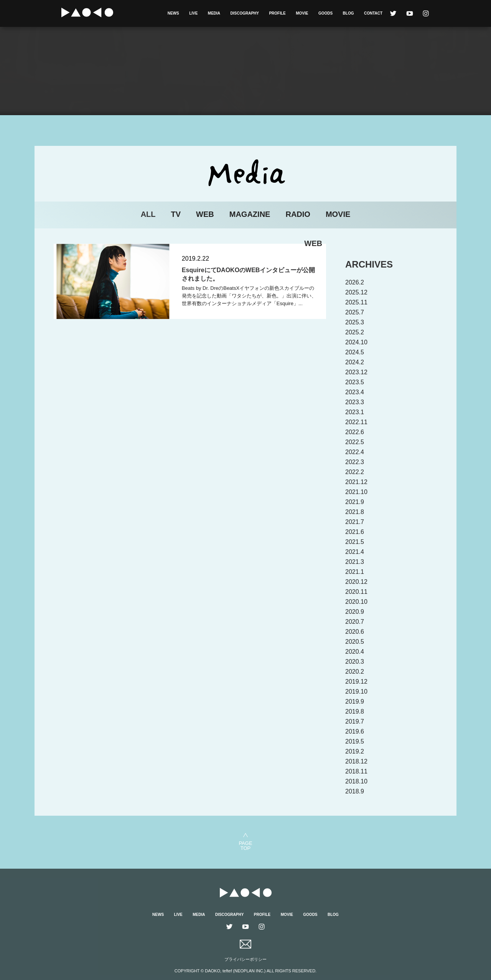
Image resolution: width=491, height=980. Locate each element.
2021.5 (355, 542)
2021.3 (355, 562)
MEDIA (214, 13)
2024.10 (356, 342)
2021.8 (355, 512)
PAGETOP (245, 845)
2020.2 (355, 672)
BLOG (348, 13)
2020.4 (355, 652)
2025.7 (355, 312)
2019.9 (355, 702)
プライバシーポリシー (245, 959)
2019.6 (355, 731)
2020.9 (355, 612)
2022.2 (355, 472)
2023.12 (356, 372)
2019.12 (356, 682)
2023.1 (355, 412)
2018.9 (355, 791)
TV (176, 214)
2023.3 (355, 402)
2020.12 (356, 582)
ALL (148, 214)
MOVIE (302, 13)
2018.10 (356, 781)
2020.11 (356, 592)
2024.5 (355, 352)
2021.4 (355, 552)
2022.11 (356, 422)
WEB (205, 214)
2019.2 (355, 751)
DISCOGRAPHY (245, 13)
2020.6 (355, 632)
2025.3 (355, 322)
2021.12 (356, 482)
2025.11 (356, 302)
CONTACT (373, 13)
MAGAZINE (250, 214)
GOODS (325, 13)
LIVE (193, 13)
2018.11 (356, 771)
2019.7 (355, 721)
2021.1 (355, 572)
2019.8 (355, 711)
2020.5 (355, 642)
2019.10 (356, 692)
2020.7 (355, 622)
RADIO (298, 214)
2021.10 (356, 492)
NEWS (173, 13)
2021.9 (355, 502)
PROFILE (277, 13)
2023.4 (355, 392)
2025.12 (356, 292)
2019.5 (355, 741)
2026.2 (355, 282)
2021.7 (355, 522)
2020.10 (356, 602)
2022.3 (355, 462)
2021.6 (355, 532)
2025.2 (355, 332)
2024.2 (355, 362)
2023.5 (355, 382)
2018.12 (356, 761)
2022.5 (355, 442)
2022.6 (355, 432)
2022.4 (355, 452)
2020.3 (355, 662)
